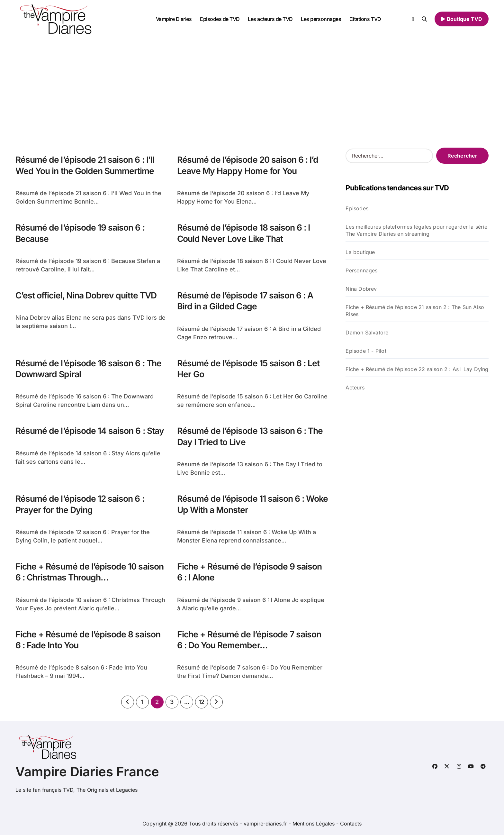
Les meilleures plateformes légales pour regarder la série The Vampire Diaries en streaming (416, 230)
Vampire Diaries (174, 19)
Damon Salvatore (367, 333)
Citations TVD (365, 19)
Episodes (357, 208)
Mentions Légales (314, 827)
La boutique (360, 252)
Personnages (361, 270)
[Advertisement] (252, 87)
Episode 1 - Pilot (366, 351)
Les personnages (321, 19)
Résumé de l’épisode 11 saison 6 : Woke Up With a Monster (241, 506)
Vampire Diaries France (87, 775)
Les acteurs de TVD (270, 19)
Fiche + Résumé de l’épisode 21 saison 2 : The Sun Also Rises (415, 311)
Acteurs (355, 388)
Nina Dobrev (361, 289)
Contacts (351, 827)
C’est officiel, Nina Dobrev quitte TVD (88, 296)
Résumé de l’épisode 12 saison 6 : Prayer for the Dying (81, 506)
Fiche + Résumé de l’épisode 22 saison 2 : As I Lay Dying (417, 369)
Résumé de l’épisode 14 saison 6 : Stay (91, 433)
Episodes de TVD (220, 19)
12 (201, 706)
